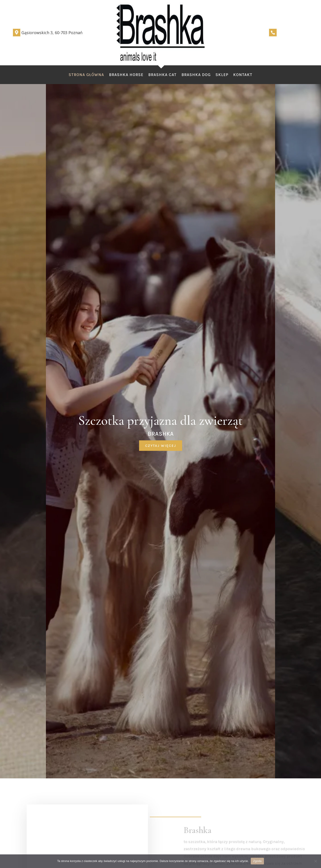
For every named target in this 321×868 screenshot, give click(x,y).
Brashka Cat (162, 75)
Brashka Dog (196, 75)
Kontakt (243, 75)
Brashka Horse (126, 75)
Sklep (222, 75)
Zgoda (257, 861)
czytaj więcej (161, 446)
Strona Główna (86, 75)
